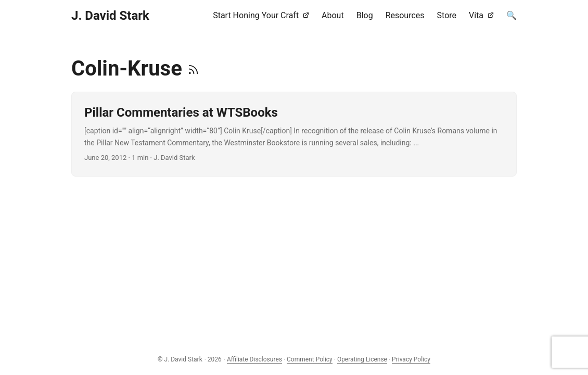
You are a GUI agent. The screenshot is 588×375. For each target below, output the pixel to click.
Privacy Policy (411, 359)
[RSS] (193, 68)
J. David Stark (110, 16)
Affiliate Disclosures (254, 359)
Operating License (362, 359)
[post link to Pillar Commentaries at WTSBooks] (294, 134)
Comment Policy (310, 359)
